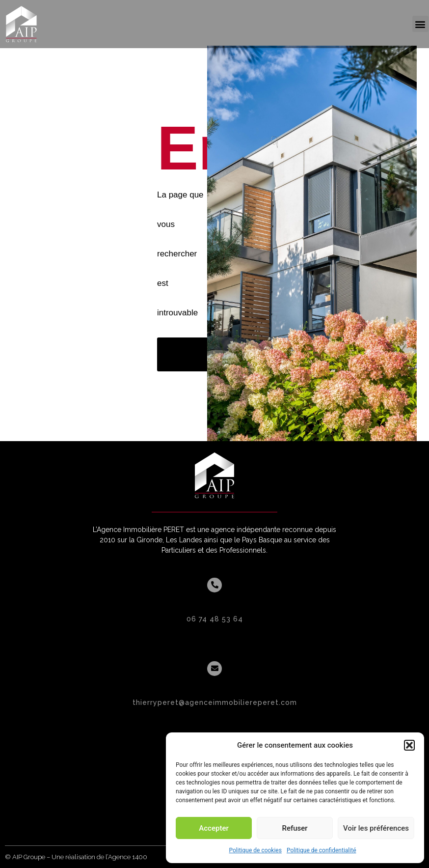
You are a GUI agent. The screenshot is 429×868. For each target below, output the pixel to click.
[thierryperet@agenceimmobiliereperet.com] (214, 669)
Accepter (214, 828)
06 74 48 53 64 (215, 619)
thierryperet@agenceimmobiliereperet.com (215, 702)
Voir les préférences (376, 828)
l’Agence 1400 (126, 857)
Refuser (295, 828)
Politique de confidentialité (322, 850)
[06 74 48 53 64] (214, 585)
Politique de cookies (255, 850)
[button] (409, 745)
